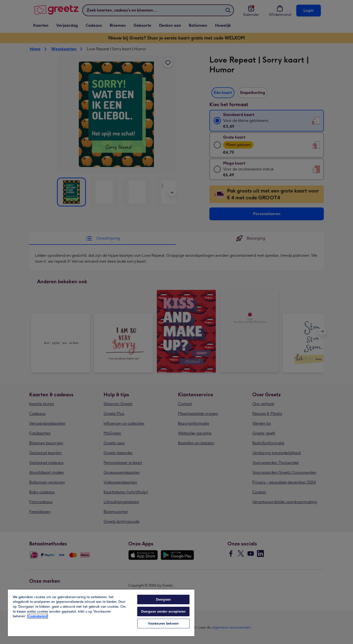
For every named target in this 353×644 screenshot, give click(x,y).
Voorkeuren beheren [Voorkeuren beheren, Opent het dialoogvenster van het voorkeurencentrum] (163, 624)
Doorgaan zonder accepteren (163, 612)
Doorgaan (163, 599)
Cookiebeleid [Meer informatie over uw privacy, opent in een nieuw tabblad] (38, 616)
